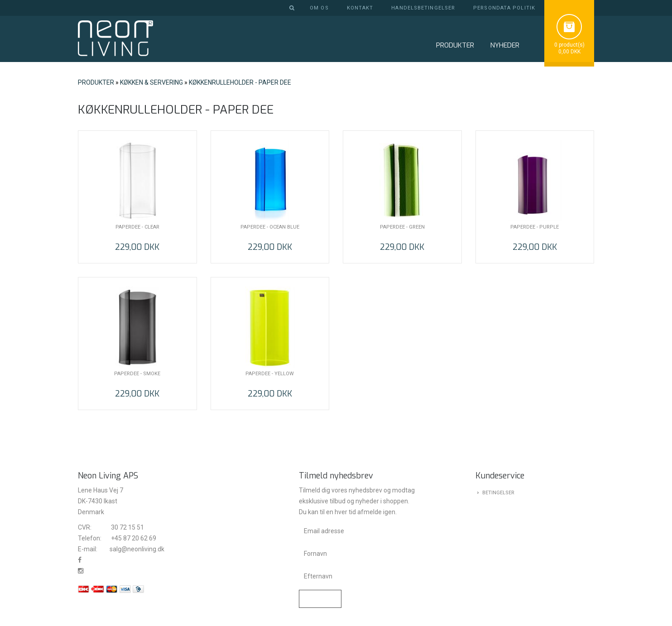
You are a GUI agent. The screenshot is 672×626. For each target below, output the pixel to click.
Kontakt (360, 8)
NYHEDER (505, 45)
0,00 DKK (569, 52)
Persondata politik (504, 8)
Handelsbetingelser (423, 8)
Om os (319, 8)
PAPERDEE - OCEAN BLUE (270, 227)
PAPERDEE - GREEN (402, 227)
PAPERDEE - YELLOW (270, 374)
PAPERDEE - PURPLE (535, 227)
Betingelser (498, 493)
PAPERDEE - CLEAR (137, 227)
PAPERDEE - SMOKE (137, 374)
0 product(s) (569, 45)
